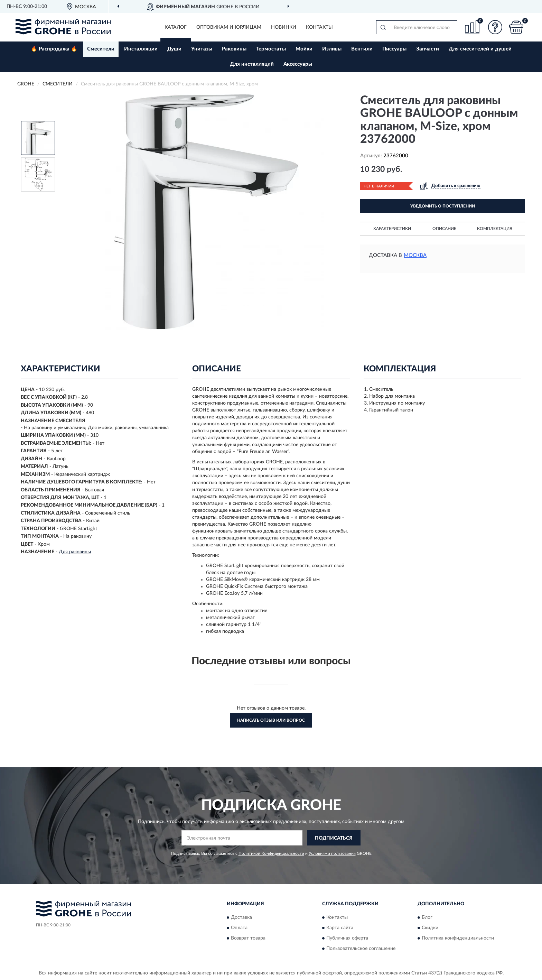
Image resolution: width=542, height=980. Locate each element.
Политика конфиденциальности (458, 938)
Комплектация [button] (495, 229)
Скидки (430, 928)
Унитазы (202, 49)
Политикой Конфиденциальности (271, 853)
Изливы (332, 49)
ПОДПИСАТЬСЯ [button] (334, 838)
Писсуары (394, 49)
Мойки (304, 49)
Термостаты (271, 49)
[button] (495, 27)
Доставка (241, 917)
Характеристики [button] (392, 229)
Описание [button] (444, 229)
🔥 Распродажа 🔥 (54, 49)
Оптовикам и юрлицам (229, 27)
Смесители (101, 49)
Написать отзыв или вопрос (271, 720)
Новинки (284, 27)
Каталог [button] (176, 27)
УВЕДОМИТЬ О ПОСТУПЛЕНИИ (443, 206)
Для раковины (75, 552)
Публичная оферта (347, 938)
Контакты (319, 27)
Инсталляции (141, 49)
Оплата (239, 928)
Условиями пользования (332, 853)
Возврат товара (248, 938)
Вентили (362, 49)
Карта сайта (340, 928)
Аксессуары (298, 64)
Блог (427, 917)
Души (174, 49)
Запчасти (428, 49)
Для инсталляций (252, 64)
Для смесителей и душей (480, 49)
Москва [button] (415, 255)
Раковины (234, 49)
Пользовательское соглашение (361, 949)
